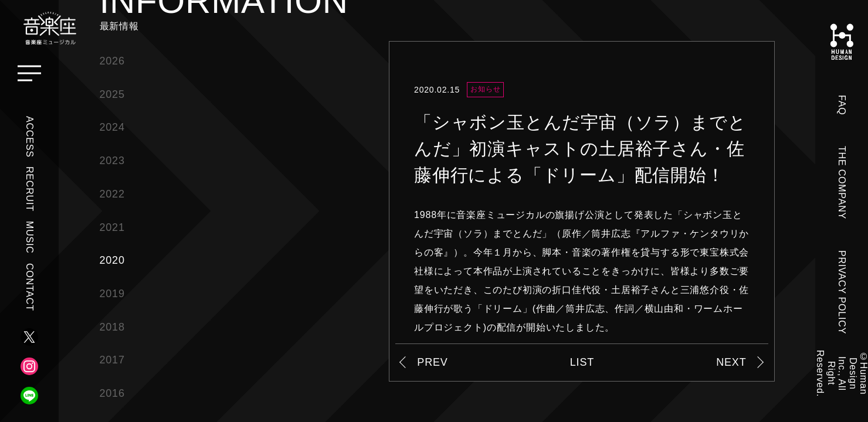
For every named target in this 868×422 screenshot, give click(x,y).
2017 (112, 360)
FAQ (842, 105)
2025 (112, 94)
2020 (112, 260)
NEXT (731, 362)
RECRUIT (30, 189)
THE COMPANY (842, 183)
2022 (112, 194)
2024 (112, 127)
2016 (112, 393)
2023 (112, 161)
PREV (432, 362)
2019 (112, 294)
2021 (112, 227)
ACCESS (30, 137)
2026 (112, 61)
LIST (582, 362)
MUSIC (30, 237)
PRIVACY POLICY (842, 292)
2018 (112, 327)
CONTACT (30, 287)
